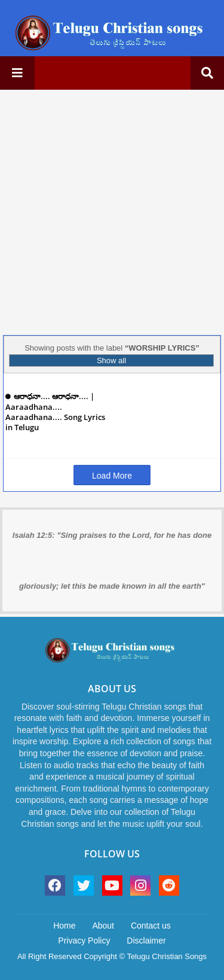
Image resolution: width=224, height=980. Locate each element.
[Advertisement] (112, 211)
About (103, 926)
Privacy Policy (84, 941)
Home (64, 926)
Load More (112, 476)
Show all (111, 360)
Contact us (151, 926)
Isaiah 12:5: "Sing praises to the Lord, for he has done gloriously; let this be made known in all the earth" (112, 561)
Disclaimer (146, 941)
